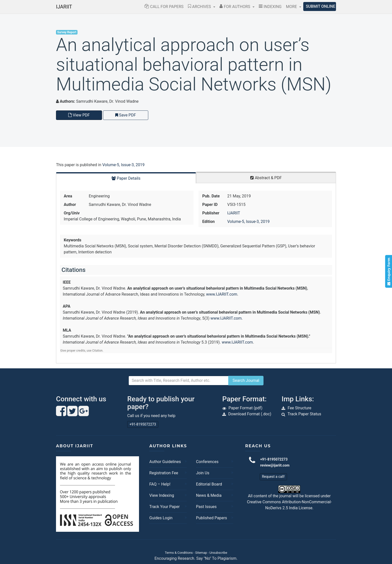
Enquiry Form (388, 272)
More (292, 7)
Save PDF (126, 115)
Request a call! (273, 477)
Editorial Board (209, 484)
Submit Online (320, 6)
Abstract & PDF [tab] (266, 178)
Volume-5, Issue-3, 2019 (123, 165)
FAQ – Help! (160, 484)
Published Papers (211, 518)
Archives (200, 7)
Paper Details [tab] (126, 178)
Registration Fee (164, 473)
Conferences (207, 462)
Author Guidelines (165, 462)
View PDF (79, 115)
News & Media (209, 495)
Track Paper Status (304, 414)
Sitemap (201, 553)
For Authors (235, 7)
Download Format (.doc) (250, 414)
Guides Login (161, 518)
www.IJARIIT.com (222, 294)
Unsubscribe (218, 553)
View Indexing (162, 495)
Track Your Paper (164, 507)
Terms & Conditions (179, 553)
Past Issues (206, 507)
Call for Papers (164, 7)
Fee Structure (299, 408)
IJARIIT (64, 7)
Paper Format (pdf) (245, 408)
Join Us (203, 473)
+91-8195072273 (143, 424)
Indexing (270, 7)
